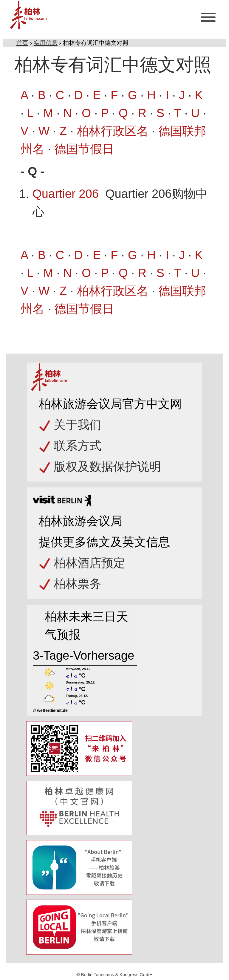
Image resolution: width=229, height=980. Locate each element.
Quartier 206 (66, 194)
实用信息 (46, 43)
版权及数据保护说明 (107, 467)
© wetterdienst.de (50, 710)
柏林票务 (78, 584)
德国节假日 (84, 149)
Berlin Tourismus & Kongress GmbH (117, 974)
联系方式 (78, 446)
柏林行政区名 (113, 131)
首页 (22, 43)
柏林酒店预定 (89, 563)
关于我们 (78, 425)
